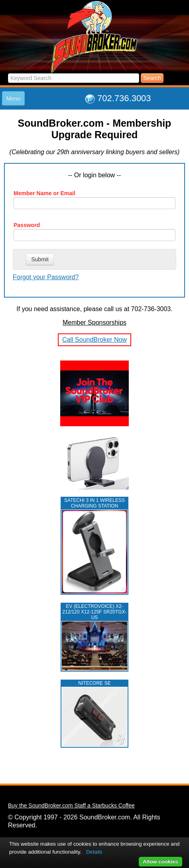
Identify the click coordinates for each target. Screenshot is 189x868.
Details (94, 852)
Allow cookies (160, 861)
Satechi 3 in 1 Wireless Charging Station (94, 503)
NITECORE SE (94, 683)
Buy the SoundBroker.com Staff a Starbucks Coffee (71, 805)
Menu (13, 98)
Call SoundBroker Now (94, 340)
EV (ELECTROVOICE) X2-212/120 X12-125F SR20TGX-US (94, 612)
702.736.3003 (124, 98)
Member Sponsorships (94, 322)
